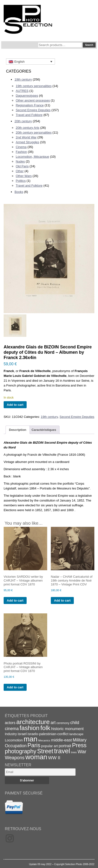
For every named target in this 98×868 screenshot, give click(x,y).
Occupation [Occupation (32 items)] (16, 746)
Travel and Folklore (29, 115)
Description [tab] (18, 430)
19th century (23, 79)
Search (89, 45)
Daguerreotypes (27, 96)
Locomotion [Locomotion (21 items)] (14, 740)
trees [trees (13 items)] (74, 752)
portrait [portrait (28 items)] (65, 746)
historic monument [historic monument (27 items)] (67, 729)
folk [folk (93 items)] (45, 728)
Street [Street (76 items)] (45, 751)
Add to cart (15, 405)
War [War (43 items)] (82, 752)
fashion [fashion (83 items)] (30, 728)
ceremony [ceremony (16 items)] (63, 723)
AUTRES (22, 91)
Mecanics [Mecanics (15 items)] (44, 740)
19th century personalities (34, 86)
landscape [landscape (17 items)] (76, 734)
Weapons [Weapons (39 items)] (15, 758)
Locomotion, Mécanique (32, 157)
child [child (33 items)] (75, 723)
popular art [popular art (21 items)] (49, 746)
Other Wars (24, 176)
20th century (23, 121)
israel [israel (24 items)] (22, 734)
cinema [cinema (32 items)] (12, 729)
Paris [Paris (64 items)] (34, 745)
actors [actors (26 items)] (10, 723)
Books (19, 192)
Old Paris (22, 166)
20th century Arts (28, 128)
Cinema (21, 147)
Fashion (21, 152)
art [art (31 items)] (53, 723)
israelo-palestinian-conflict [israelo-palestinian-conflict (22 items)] (48, 734)
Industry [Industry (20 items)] (11, 734)
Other (20, 171)
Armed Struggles (27, 142)
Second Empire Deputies (33, 110)
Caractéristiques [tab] (44, 430)
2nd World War (26, 137)
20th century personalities (34, 132)
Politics (21, 181)
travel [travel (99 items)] (62, 751)
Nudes (20, 161)
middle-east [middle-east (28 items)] (61, 740)
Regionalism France (30, 105)
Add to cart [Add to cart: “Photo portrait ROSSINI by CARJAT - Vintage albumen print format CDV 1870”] (15, 687)
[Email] (40, 772)
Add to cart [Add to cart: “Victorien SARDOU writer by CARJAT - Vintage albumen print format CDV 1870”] (15, 600)
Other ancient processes (33, 100)
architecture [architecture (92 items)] (33, 722)
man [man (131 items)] (31, 739)
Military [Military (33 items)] (80, 740)
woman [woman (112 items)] (36, 757)
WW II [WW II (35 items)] (54, 758)
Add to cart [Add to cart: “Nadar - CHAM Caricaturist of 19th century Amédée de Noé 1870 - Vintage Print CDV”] (62, 600)
